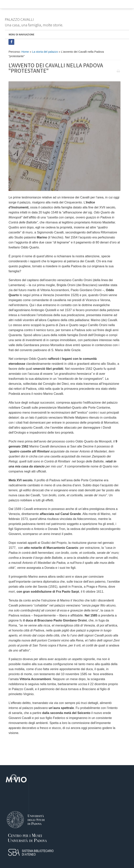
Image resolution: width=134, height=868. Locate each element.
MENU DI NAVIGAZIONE (21, 35)
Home (25, 52)
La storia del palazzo (45, 52)
